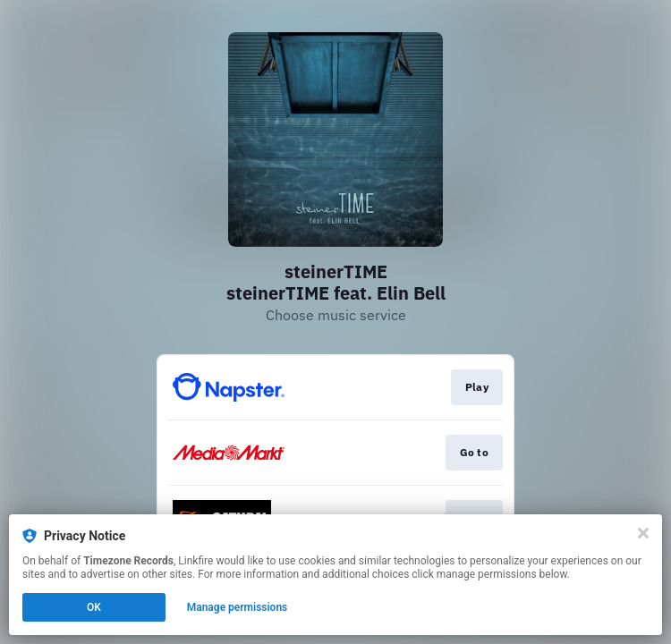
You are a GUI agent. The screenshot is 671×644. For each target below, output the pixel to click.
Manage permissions (238, 607)
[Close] (643, 533)
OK (94, 607)
